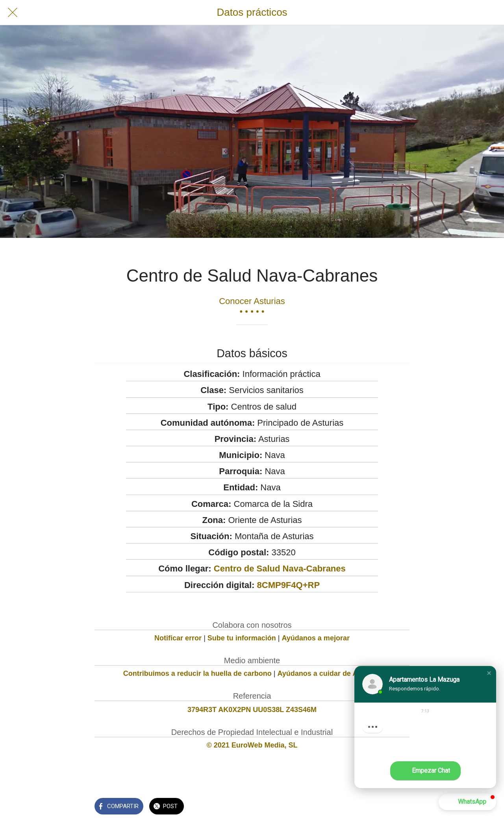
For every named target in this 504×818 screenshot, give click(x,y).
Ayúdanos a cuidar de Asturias (329, 673)
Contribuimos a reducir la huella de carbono (197, 673)
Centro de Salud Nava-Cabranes (280, 569)
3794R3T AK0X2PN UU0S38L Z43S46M (252, 710)
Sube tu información (242, 638)
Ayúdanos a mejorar (316, 638)
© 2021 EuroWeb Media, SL (252, 745)
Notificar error (178, 638)
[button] (489, 673)
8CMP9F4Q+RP (289, 585)
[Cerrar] (13, 13)
